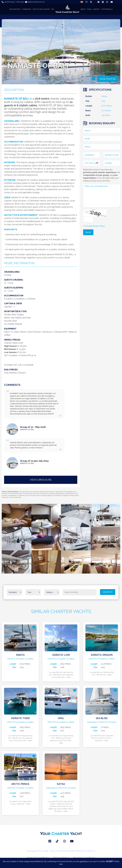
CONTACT (96, 9)
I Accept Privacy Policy (95, 226)
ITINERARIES (26, 9)
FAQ (53, 9)
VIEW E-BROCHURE (41, 480)
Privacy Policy (61, 858)
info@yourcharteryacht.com (35, 2)
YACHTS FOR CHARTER (41, 9)
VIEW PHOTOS (108, 79)
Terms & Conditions (38, 858)
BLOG (89, 9)
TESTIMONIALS (107, 9)
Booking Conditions (84, 858)
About (83, 9)
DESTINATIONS (15, 9)
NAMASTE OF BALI (27, 430)
